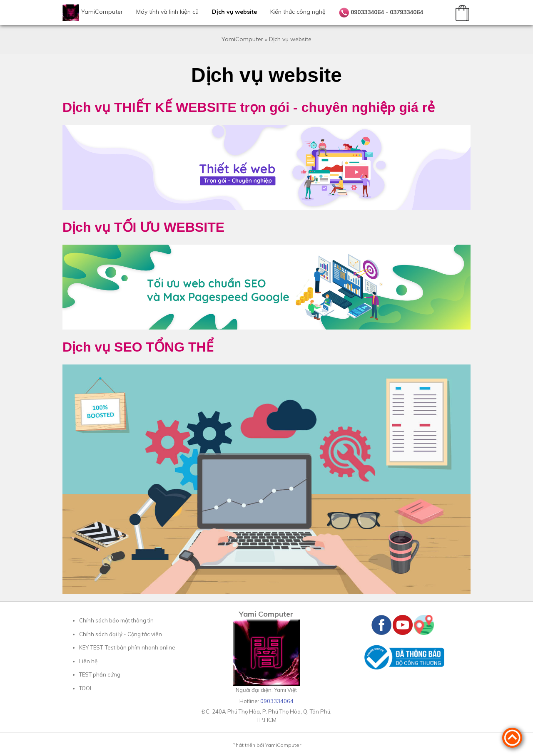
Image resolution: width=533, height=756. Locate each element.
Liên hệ (88, 661)
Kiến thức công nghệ (298, 12)
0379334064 (406, 12)
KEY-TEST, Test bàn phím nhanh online (127, 647)
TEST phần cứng (100, 674)
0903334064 (367, 12)
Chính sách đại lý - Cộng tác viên (121, 634)
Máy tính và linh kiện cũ (167, 12)
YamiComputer (102, 12)
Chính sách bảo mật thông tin (116, 620)
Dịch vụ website (234, 12)
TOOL (86, 688)
